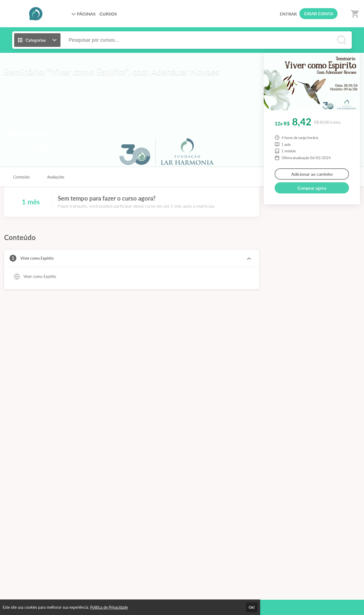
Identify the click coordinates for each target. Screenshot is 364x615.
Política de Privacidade (109, 607)
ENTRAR (288, 14)
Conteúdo (21, 177)
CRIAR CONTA (319, 13)
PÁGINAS (84, 14)
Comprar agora (312, 188)
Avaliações (56, 177)
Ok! (252, 607)
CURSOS (108, 14)
